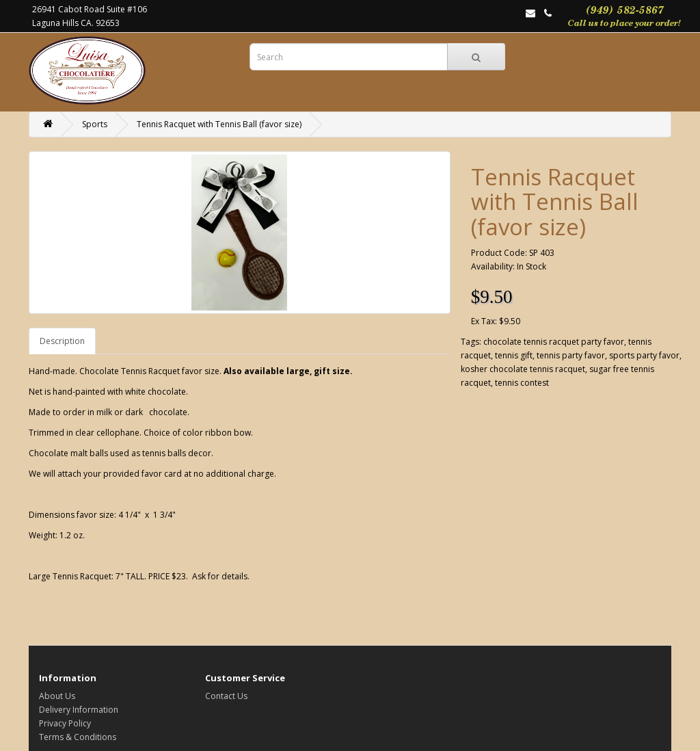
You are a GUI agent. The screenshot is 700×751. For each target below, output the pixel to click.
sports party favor (644, 355)
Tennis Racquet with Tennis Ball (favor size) (219, 124)
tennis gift (514, 355)
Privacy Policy (65, 723)
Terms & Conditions (78, 737)
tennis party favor (571, 355)
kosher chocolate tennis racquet (523, 369)
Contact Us (226, 696)
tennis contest (522, 383)
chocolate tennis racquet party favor (554, 342)
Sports (95, 124)
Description (62, 341)
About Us (57, 696)
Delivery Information (79, 710)
